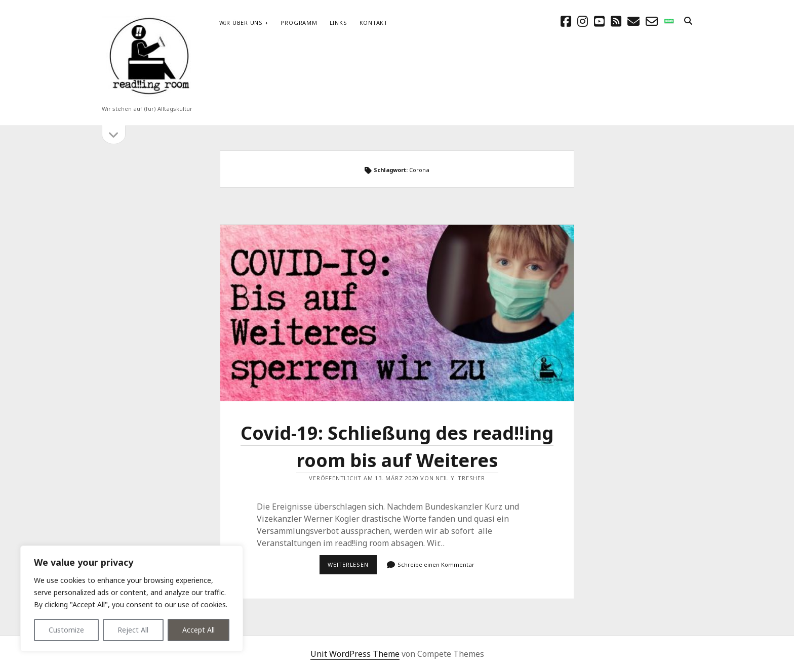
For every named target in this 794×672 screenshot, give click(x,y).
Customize (66, 630)
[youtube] (599, 21)
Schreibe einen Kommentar (436, 564)
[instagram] (583, 21)
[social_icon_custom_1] (669, 21)
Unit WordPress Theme (355, 654)
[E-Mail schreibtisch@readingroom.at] (633, 21)
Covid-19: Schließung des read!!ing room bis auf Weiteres (397, 313)
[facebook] (566, 21)
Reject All (133, 630)
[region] (132, 599)
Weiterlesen (352, 567)
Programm (299, 23)
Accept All (198, 630)
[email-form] (652, 21)
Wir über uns (241, 23)
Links (339, 23)
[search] (688, 21)
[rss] (616, 21)
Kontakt (374, 23)
